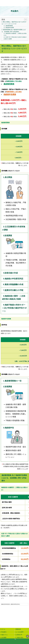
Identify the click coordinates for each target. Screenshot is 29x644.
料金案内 (4, 632)
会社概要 (4, 638)
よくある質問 (20, 632)
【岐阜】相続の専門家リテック (10, 3)
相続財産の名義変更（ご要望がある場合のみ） (15, 34)
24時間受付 (15, 623)
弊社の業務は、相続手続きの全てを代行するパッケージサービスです (14, 23)
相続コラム (4, 635)
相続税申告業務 (10, 28)
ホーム (3, 629)
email (7, 641)
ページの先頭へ (27, 636)
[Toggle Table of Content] (25, 20)
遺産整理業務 (9, 26)
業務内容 (18, 629)
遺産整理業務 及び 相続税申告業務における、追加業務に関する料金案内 (14, 31)
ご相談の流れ (20, 638)
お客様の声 (19, 635)
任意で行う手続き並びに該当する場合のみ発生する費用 (15, 38)
